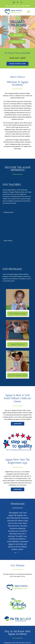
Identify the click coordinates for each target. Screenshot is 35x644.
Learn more (18, 424)
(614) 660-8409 (24, 6)
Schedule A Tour (18, 42)
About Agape (18, 35)
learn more (18, 489)
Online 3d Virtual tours (17, 64)
